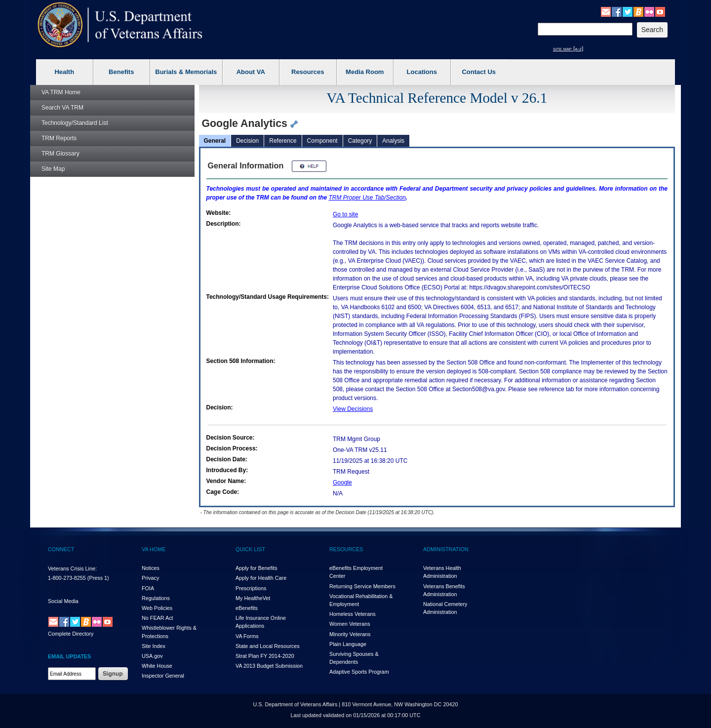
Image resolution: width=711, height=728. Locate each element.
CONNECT (61, 549)
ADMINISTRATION (446, 549)
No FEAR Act (158, 618)
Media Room (365, 72)
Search (62, 108)
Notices (151, 568)
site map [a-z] (568, 48)
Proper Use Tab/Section (367, 198)
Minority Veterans (350, 634)
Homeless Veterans (353, 614)
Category (360, 141)
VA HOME (154, 549)
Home (61, 92)
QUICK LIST (250, 549)
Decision (247, 141)
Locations (422, 72)
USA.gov (152, 656)
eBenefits (247, 608)
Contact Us (479, 72)
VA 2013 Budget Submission (269, 666)
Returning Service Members (362, 586)
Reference (283, 141)
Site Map (53, 169)
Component (322, 141)
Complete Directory (71, 634)
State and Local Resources (268, 646)
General (215, 141)
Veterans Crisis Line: (72, 568)
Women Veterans (350, 624)
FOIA (148, 588)
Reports (59, 138)
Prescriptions (251, 588)
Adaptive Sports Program (359, 672)
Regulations (156, 598)
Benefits (121, 72)
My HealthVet (253, 598)
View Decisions (353, 409)
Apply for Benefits (257, 568)
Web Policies (157, 608)
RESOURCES (346, 549)
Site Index (154, 646)
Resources (308, 72)
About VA (251, 72)
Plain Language (348, 644)
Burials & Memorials (186, 72)
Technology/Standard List (75, 123)
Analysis (393, 141)
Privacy (150, 578)
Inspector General (163, 676)
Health (64, 72)
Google (342, 483)
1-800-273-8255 (67, 578)
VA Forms (247, 636)
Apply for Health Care (261, 578)
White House (157, 666)
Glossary (60, 154)
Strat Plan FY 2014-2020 (265, 656)
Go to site (345, 214)
